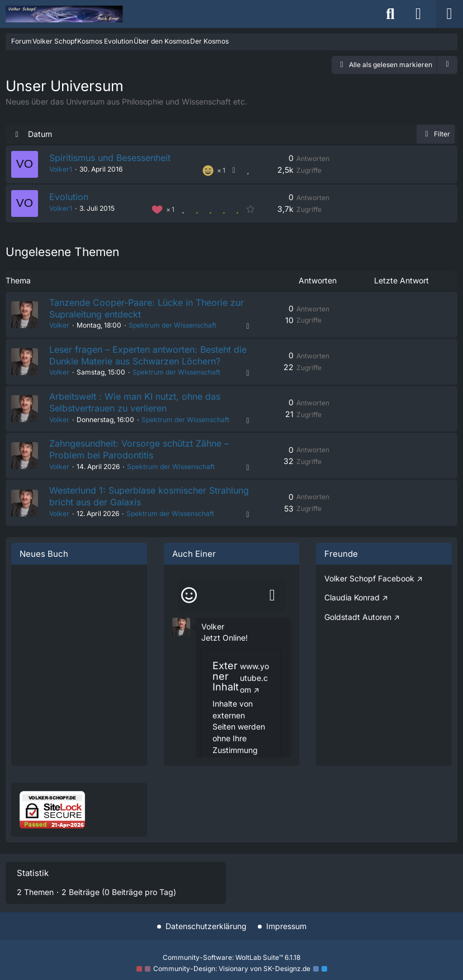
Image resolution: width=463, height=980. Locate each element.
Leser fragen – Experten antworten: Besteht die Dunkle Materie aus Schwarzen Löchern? (148, 357)
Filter (436, 134)
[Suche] (390, 14)
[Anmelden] (418, 14)
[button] (447, 65)
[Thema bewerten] (248, 171)
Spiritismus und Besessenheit (110, 158)
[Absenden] (272, 601)
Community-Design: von (232, 969)
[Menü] (449, 14)
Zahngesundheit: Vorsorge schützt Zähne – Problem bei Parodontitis (139, 453)
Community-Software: (232, 957)
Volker (59, 326)
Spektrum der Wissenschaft (173, 326)
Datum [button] (40, 134)
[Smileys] (189, 601)
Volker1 (61, 170)
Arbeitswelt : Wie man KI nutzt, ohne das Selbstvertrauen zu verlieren (135, 405)
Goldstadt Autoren (358, 622)
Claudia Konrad (352, 603)
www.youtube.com (254, 683)
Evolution (69, 197)
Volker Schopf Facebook (369, 584)
